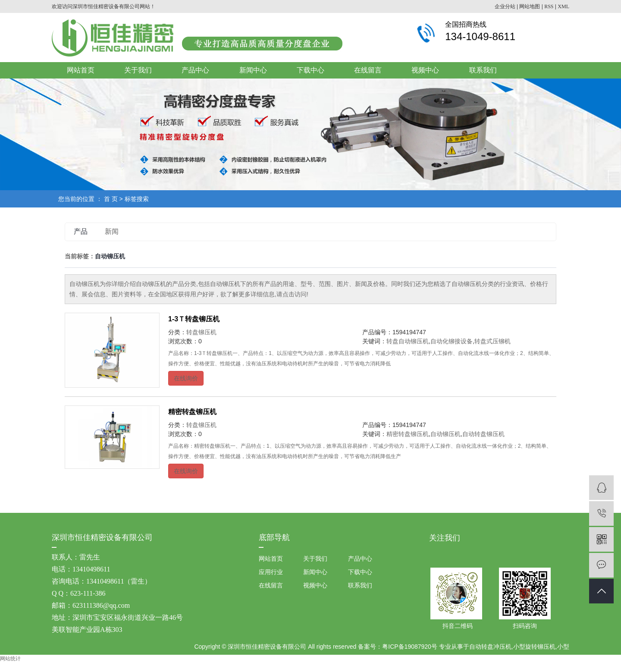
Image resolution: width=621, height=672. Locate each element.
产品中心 (195, 70)
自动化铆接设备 (452, 341)
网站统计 (10, 659)
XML (563, 6)
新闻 (112, 231)
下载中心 (310, 70)
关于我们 (138, 70)
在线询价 (186, 378)
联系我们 (483, 70)
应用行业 (271, 572)
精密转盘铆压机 (192, 412)
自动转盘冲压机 (490, 647)
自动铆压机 (445, 434)
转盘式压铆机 (492, 341)
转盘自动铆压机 (408, 341)
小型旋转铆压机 (534, 647)
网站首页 (81, 70)
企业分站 (505, 6)
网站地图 (530, 6)
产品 (81, 231)
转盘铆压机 (201, 332)
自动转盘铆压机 (483, 434)
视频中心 (425, 70)
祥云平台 (371, 663)
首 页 (111, 199)
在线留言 (368, 70)
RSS (549, 6)
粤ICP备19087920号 (410, 647)
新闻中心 (253, 70)
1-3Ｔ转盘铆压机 (194, 319)
